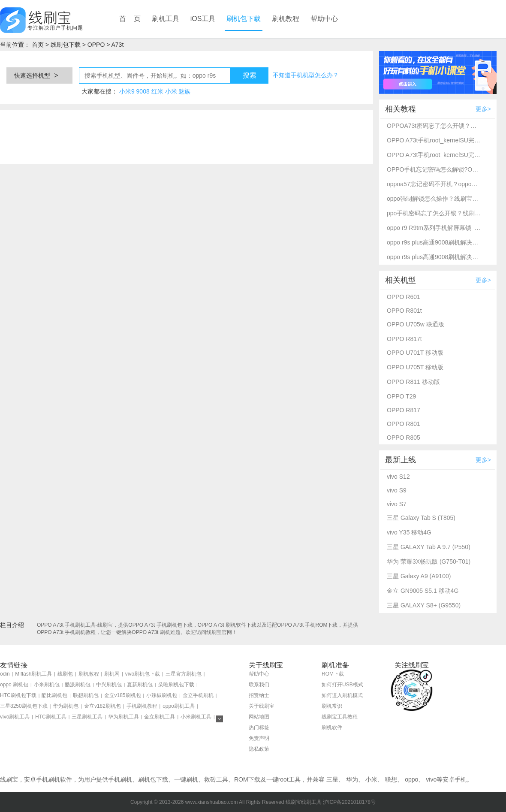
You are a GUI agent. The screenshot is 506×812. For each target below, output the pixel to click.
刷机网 (112, 674)
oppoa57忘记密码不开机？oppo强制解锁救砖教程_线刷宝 (434, 184)
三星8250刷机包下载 (24, 706)
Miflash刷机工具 (33, 674)
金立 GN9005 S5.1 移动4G (423, 591)
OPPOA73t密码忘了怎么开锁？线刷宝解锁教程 (434, 126)
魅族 (184, 91)
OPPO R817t (404, 339)
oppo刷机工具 (179, 706)
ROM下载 (333, 674)
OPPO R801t (404, 311)
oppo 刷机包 (14, 685)
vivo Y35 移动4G (409, 532)
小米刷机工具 (196, 717)
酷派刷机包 (78, 685)
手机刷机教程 (142, 706)
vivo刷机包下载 (143, 674)
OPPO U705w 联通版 (416, 324)
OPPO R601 (404, 297)
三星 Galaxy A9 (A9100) (419, 576)
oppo (411, 779)
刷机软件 (332, 727)
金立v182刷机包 (102, 706)
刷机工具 (166, 19)
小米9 (127, 91)
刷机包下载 (244, 19)
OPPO (96, 45)
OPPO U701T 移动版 (415, 353)
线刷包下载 (66, 45)
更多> (483, 109)
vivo (431, 779)
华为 (352, 779)
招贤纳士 (259, 695)
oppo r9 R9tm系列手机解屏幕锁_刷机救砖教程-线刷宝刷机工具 (434, 228)
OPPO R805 (404, 438)
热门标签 (259, 727)
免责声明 (259, 738)
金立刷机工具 (160, 717)
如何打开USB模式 (342, 685)
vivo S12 (398, 477)
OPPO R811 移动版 (413, 382)
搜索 (250, 75)
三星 (332, 779)
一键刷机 (186, 779)
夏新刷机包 (140, 685)
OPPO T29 (401, 396)
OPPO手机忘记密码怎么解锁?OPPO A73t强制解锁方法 (434, 169)
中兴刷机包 (109, 685)
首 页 (130, 19)
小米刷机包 (47, 685)
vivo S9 (397, 490)
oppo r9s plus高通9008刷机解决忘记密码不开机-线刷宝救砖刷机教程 (434, 242)
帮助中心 (324, 19)
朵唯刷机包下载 (176, 685)
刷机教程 (286, 19)
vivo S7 (397, 504)
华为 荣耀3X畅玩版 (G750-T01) (429, 561)
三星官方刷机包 (184, 674)
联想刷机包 (86, 695)
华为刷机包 (66, 706)
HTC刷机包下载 (18, 695)
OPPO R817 (404, 410)
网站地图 (259, 717)
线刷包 (65, 674)
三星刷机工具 (87, 717)
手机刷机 (120, 779)
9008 (143, 91)
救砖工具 (216, 779)
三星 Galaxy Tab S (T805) (421, 518)
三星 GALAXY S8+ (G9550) (424, 605)
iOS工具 (203, 19)
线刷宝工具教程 (340, 717)
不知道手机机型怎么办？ (306, 75)
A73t (117, 45)
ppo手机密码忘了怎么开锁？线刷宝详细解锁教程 (434, 213)
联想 (391, 779)
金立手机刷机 (198, 695)
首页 (38, 45)
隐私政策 (259, 749)
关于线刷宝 (262, 706)
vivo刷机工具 (15, 717)
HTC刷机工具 (51, 717)
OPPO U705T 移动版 (415, 367)
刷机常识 (332, 706)
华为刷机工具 (123, 717)
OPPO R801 (404, 424)
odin (5, 674)
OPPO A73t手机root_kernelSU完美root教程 (434, 140)
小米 (171, 91)
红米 (157, 91)
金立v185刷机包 (123, 695)
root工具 (289, 779)
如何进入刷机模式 (342, 695)
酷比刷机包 (54, 695)
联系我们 (259, 685)
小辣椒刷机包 (162, 695)
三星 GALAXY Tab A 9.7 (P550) (429, 547)
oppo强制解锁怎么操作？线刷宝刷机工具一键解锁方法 (434, 199)
